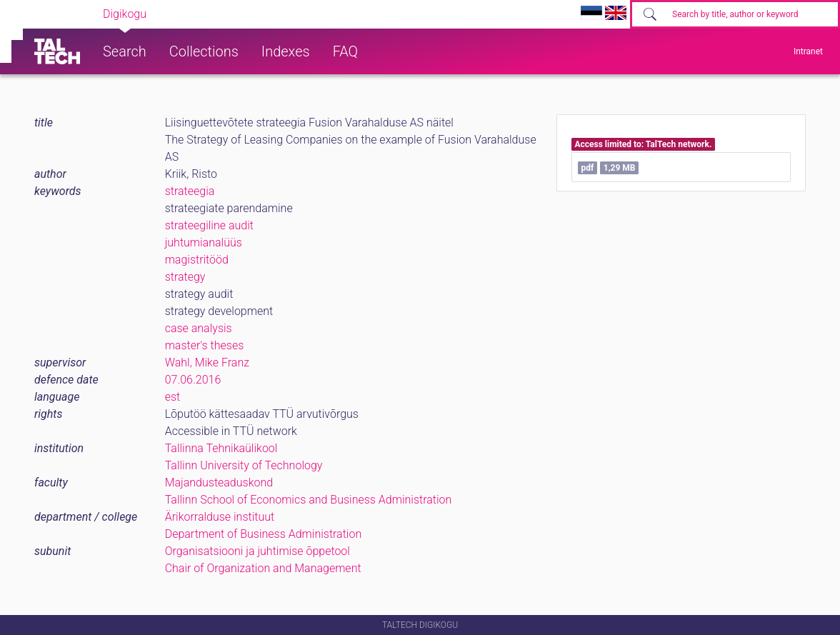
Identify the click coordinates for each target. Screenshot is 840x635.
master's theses (205, 345)
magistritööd (197, 260)
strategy (185, 277)
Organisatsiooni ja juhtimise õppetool (257, 551)
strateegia (190, 191)
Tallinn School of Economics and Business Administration (309, 500)
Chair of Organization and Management (263, 568)
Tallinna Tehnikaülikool (221, 448)
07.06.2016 (193, 380)
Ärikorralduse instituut (220, 517)
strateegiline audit (209, 225)
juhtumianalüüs (204, 242)
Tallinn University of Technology (244, 465)
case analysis (199, 328)
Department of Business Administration (264, 534)
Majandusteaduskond (219, 482)
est (173, 397)
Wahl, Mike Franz (207, 362)
